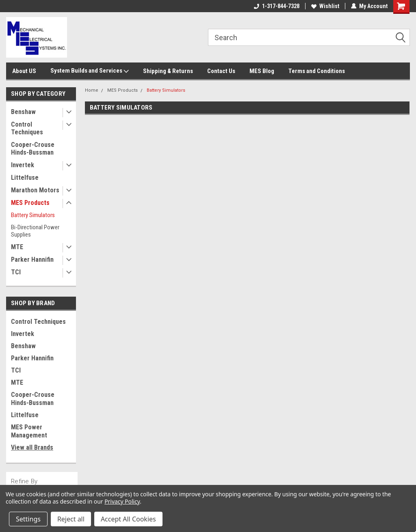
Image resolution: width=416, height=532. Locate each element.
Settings (28, 519)
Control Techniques (27, 128)
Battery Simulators (33, 215)
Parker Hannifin (32, 260)
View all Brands (32, 447)
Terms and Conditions (317, 71)
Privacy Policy (122, 501)
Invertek (23, 165)
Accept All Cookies (128, 519)
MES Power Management (29, 431)
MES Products (30, 203)
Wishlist (325, 6)
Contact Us (221, 71)
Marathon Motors (35, 190)
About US (24, 71)
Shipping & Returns (168, 71)
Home (92, 90)
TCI (16, 272)
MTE (17, 247)
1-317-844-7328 (277, 6)
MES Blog (262, 71)
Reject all (71, 519)
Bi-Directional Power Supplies (35, 231)
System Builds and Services (90, 71)
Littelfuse (25, 178)
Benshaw (23, 112)
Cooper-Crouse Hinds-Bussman (33, 149)
